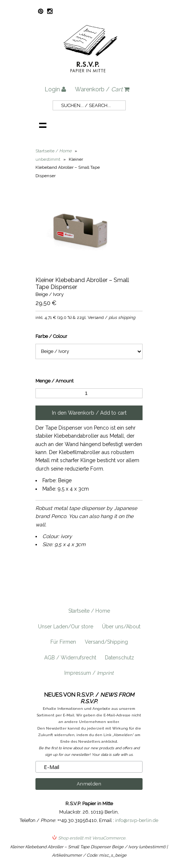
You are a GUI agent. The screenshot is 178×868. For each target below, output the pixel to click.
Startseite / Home (89, 611)
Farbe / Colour (51, 336)
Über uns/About (121, 627)
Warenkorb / (102, 89)
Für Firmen (63, 642)
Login (55, 89)
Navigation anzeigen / (43, 125)
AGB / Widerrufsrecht (70, 658)
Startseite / (54, 151)
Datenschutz (120, 658)
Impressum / (89, 673)
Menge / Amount (54, 381)
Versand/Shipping (106, 642)
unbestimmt (48, 159)
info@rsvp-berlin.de (137, 820)
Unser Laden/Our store (66, 627)
